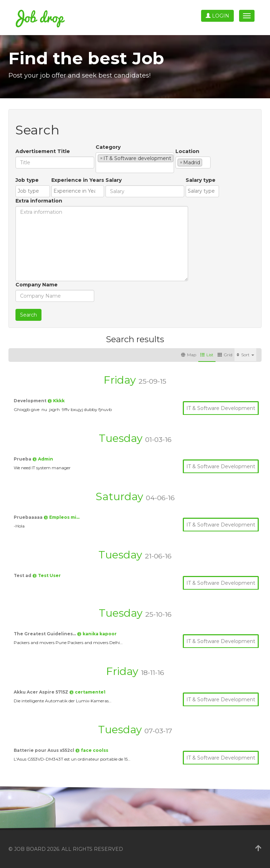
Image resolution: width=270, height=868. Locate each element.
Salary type (201, 180)
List (207, 355)
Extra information (39, 201)
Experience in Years (78, 180)
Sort (245, 355)
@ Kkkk (56, 401)
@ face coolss (92, 750)
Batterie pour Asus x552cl (44, 750)
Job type (27, 180)
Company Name (37, 285)
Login (217, 16)
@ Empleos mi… (62, 517)
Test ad (23, 575)
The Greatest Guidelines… (45, 634)
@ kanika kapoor (97, 634)
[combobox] (135, 163)
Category (108, 147)
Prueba (23, 459)
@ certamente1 (87, 692)
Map (189, 355)
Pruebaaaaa (29, 517)
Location (187, 151)
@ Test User (47, 575)
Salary (114, 180)
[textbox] (100, 167)
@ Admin (43, 459)
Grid (225, 355)
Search (28, 315)
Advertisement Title (43, 151)
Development (31, 401)
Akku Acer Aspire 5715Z (41, 692)
